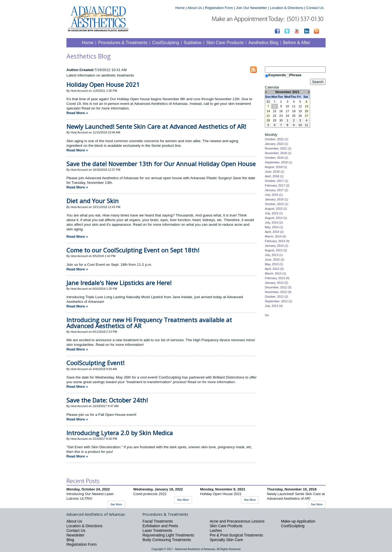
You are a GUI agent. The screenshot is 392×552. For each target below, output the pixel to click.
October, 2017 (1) (277, 181)
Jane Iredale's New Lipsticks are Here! (119, 283)
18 (294, 111)
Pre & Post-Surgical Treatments (236, 535)
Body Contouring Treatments (167, 540)
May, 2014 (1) (274, 227)
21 (268, 116)
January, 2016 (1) (276, 199)
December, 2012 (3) (278, 287)
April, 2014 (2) (274, 232)
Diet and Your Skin (93, 201)
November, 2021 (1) (278, 148)
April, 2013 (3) (274, 269)
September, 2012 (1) (278, 301)
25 (294, 116)
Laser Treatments (157, 530)
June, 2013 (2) (275, 260)
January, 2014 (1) (276, 246)
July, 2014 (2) (274, 222)
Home (180, 8)
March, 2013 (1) (275, 273)
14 (268, 111)
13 (307, 106)
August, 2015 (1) (276, 209)
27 (307, 116)
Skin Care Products (226, 526)
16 (281, 111)
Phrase (295, 75)
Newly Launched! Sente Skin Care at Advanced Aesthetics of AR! (156, 126)
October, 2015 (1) (277, 204)
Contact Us (315, 8)
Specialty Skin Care (226, 540)
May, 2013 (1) (274, 264)
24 (287, 116)
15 (275, 111)
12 (300, 106)
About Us (195, 8)
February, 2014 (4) (277, 241)
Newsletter (75, 535)
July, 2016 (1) (274, 195)
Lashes (216, 530)
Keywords (277, 75)
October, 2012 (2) (277, 297)
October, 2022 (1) (277, 139)
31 (268, 102)
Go (267, 315)
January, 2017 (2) (276, 190)
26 (300, 116)
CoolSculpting (293, 526)
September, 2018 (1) (278, 162)
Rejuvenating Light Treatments (168, 535)
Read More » (77, 113)
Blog (70, 540)
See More (116, 504)
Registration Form (219, 8)
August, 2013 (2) (276, 250)
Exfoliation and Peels (160, 526)
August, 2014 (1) (276, 218)
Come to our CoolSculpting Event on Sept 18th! (133, 250)
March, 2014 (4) (275, 236)
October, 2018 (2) (277, 158)
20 (307, 111)
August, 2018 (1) (276, 167)
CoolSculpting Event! (95, 363)
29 (275, 120)
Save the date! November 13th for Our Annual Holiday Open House (161, 164)
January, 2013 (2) (276, 283)
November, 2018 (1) (278, 153)
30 (281, 120)
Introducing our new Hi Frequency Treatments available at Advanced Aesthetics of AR (149, 323)
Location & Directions (287, 8)
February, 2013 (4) (277, 278)
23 (281, 116)
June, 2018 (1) (275, 172)
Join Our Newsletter (251, 8)
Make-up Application (298, 521)
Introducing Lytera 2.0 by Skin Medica (120, 433)
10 (287, 106)
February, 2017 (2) (277, 185)
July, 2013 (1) (274, 255)
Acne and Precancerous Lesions (237, 521)
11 (294, 106)
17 (287, 111)
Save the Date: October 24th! (107, 400)
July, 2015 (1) (274, 213)
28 (268, 120)
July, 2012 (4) (274, 306)
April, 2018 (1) (274, 176)
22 (275, 116)
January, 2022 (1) (276, 144)
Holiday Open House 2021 (103, 84)
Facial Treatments (157, 521)
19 (300, 111)
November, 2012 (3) (278, 292)
